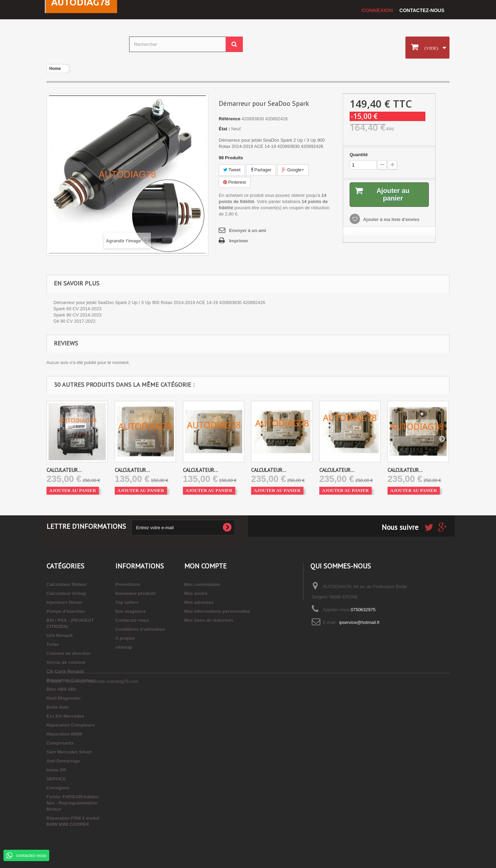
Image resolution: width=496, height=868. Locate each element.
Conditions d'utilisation (140, 629)
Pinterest (235, 182)
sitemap (124, 647)
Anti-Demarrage (63, 761)
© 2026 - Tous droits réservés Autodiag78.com (92, 849)
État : (224, 129)
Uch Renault (60, 635)
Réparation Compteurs (71, 725)
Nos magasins (131, 611)
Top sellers (127, 602)
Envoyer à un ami (248, 230)
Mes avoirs (196, 593)
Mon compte (205, 566)
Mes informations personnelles (217, 611)
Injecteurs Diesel (64, 602)
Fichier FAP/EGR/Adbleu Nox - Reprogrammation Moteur (73, 803)
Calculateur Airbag (66, 593)
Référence (230, 119)
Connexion (377, 10)
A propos (125, 638)
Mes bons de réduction (209, 620)
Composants (60, 743)
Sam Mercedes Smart (69, 752)
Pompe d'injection (66, 611)
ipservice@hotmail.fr (360, 622)
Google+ (293, 170)
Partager (261, 170)
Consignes (58, 788)
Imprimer (239, 241)
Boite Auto (58, 707)
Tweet (232, 170)
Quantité (359, 155)
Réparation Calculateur (71, 680)
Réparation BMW (64, 734)
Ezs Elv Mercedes (65, 716)
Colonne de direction (69, 653)
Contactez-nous (422, 10)
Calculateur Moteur (67, 584)
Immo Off (56, 770)
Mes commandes (202, 584)
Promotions (128, 584)
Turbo (53, 644)
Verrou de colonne (66, 662)
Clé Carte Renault (65, 671)
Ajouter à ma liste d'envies (391, 220)
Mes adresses (199, 602)
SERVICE (56, 779)
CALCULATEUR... (64, 470)
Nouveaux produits (136, 593)
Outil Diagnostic (64, 698)
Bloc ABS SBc (62, 689)
